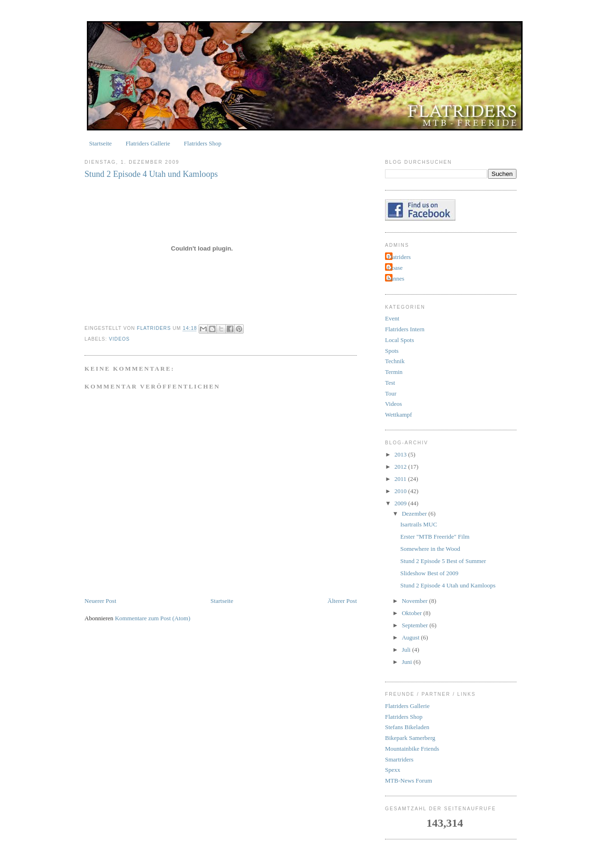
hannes (396, 278)
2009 (401, 503)
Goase (395, 268)
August (412, 637)
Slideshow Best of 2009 (429, 573)
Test (390, 383)
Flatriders (399, 257)
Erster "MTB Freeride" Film (435, 537)
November (416, 601)
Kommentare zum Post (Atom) (153, 618)
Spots (392, 351)
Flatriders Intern (405, 329)
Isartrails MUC (418, 524)
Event (392, 318)
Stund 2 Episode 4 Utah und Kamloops (448, 585)
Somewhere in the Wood (430, 549)
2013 (401, 454)
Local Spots (400, 340)
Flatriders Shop (203, 143)
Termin (394, 372)
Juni (408, 662)
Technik (395, 361)
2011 (401, 479)
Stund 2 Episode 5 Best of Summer (443, 561)
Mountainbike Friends (412, 749)
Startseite (100, 143)
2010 (401, 491)
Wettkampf (398, 415)
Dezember (415, 514)
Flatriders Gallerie (148, 143)
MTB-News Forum (408, 780)
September (416, 625)
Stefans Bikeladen (407, 727)
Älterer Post (342, 601)
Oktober (413, 613)
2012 (401, 467)
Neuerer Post (100, 601)
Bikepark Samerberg (410, 738)
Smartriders (399, 759)
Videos (119, 339)
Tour (391, 393)
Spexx (393, 770)
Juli (407, 650)
